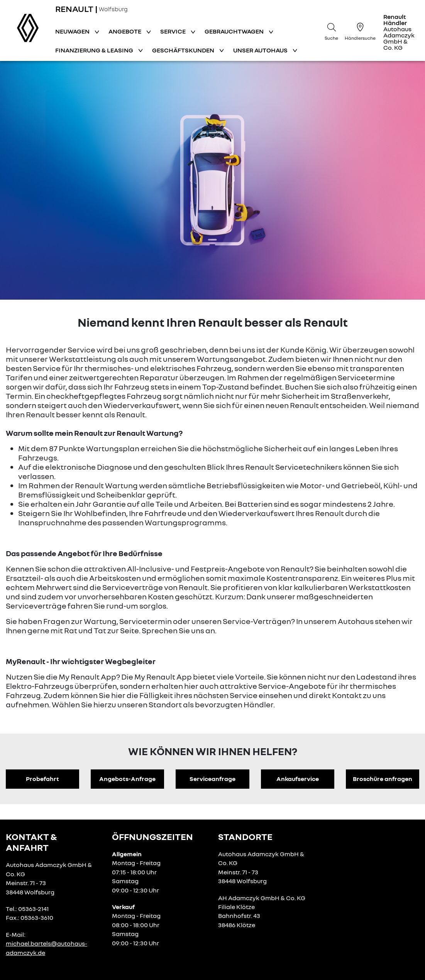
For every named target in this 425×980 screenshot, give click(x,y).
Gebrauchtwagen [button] (235, 31)
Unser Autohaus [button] (261, 50)
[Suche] (332, 30)
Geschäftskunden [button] (184, 50)
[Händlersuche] (360, 30)
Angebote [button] (125, 31)
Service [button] (174, 31)
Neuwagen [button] (73, 31)
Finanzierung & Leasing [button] (95, 50)
